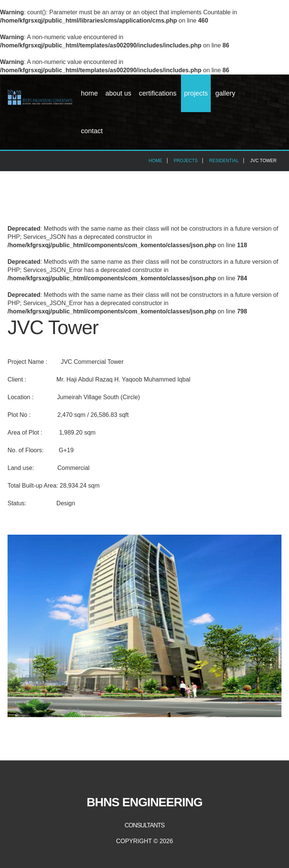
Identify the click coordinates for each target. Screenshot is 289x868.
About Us (118, 93)
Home (89, 93)
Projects (196, 93)
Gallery (225, 93)
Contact (92, 131)
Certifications (158, 93)
